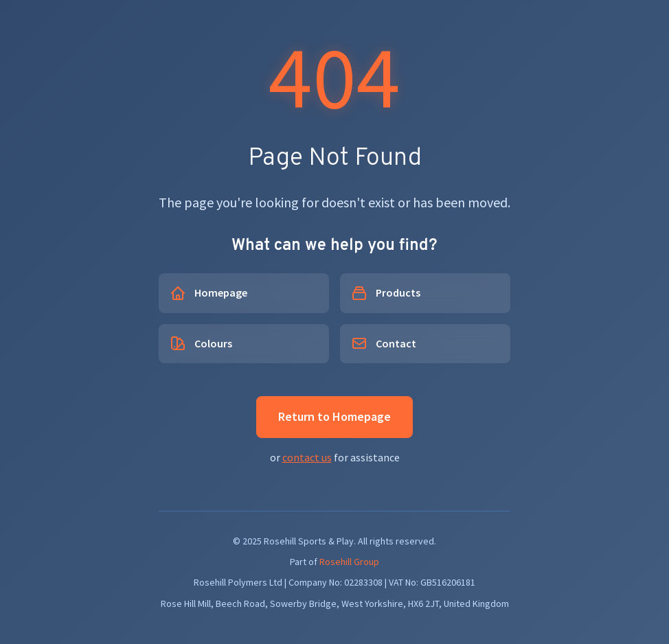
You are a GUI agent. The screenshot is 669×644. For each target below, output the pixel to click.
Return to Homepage (334, 416)
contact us (307, 457)
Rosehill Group (349, 562)
